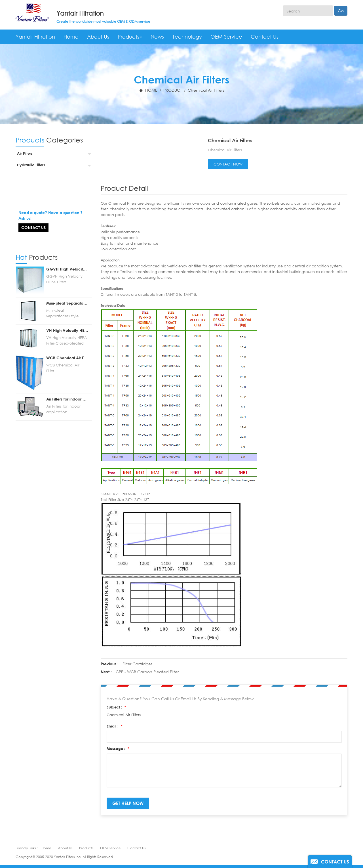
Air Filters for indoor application (67, 388)
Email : (115, 726)
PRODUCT (173, 90)
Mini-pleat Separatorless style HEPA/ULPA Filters (67, 292)
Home (71, 37)
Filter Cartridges (137, 664)
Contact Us (265, 37)
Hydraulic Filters (31, 165)
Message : (118, 749)
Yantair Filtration (80, 13)
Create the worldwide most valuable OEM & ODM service (103, 21)
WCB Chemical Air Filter (67, 346)
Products (130, 37)
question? (36, 190)
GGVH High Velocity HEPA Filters (67, 258)
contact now (228, 164)
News (157, 37)
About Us (98, 37)
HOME (148, 90)
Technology (187, 37)
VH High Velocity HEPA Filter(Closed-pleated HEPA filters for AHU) (67, 319)
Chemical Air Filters (206, 90)
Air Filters (25, 153)
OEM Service (226, 37)
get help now (128, 803)
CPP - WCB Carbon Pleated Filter (147, 672)
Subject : (116, 707)
